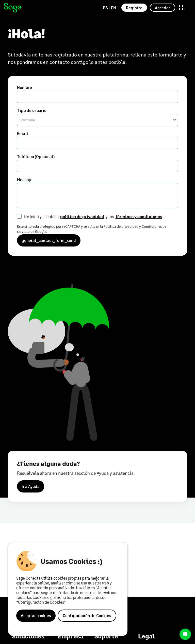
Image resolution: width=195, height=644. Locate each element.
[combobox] (97, 120)
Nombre (25, 87)
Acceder (162, 8)
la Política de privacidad (119, 226)
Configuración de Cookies (87, 615)
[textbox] (97, 120)
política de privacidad (82, 216)
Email (23, 133)
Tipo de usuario (32, 110)
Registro (134, 8)
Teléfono (36, 156)
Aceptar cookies (36, 615)
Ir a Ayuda (31, 487)
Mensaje (25, 179)
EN (113, 8)
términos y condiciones (139, 216)
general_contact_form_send (49, 240)
